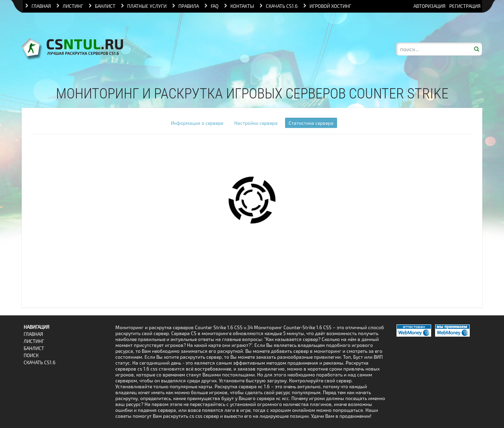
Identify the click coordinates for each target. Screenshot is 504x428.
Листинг (34, 341)
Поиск (31, 355)
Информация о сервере (197, 123)
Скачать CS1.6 (40, 362)
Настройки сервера (256, 123)
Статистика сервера (311, 123)
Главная (33, 334)
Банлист (34, 348)
